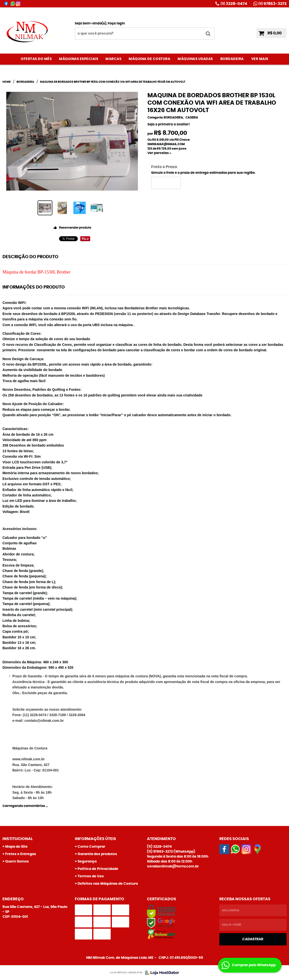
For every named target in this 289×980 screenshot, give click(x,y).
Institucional (18, 839)
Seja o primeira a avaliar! (169, 125)
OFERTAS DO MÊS (36, 59)
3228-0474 (234, 4)
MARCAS (113, 59)
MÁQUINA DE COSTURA (149, 59)
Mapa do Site (16, 847)
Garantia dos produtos (97, 854)
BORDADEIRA (232, 59)
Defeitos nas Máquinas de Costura (108, 884)
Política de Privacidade (98, 869)
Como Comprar (91, 847)
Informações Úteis (95, 839)
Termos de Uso (91, 876)
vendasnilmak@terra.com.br (173, 866)
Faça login (116, 24)
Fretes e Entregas (21, 854)
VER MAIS (260, 59)
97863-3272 (272, 4)
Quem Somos (17, 862)
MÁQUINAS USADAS (195, 59)
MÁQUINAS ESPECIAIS (79, 59)
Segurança (87, 862)
